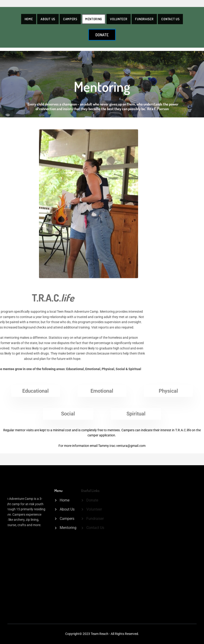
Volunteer (119, 19)
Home (29, 19)
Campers (70, 19)
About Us (48, 19)
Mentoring (94, 19)
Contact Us (170, 19)
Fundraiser (144, 19)
